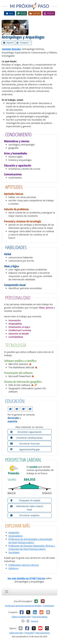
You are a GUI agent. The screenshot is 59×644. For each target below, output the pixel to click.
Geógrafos (14, 532)
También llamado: (12, 49)
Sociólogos (14, 552)
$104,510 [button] (47, 493)
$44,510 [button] (12, 493)
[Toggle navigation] (7, 592)
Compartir (23, 43)
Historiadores (16, 536)
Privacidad (29, 633)
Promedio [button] (14, 473)
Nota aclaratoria (43, 633)
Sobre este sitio (16, 633)
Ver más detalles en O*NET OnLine (26, 578)
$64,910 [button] (30, 479)
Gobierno (13, 568)
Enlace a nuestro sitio (21, 617)
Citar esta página (40, 617)
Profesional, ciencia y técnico (24, 565)
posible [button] (34, 467)
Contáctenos (49, 606)
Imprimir (8, 43)
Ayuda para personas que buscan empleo (23, 606)
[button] (30, 364)
